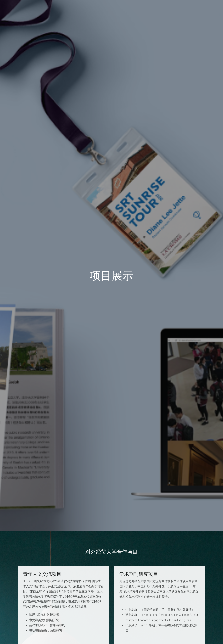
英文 (41, 622)
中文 (32, 622)
